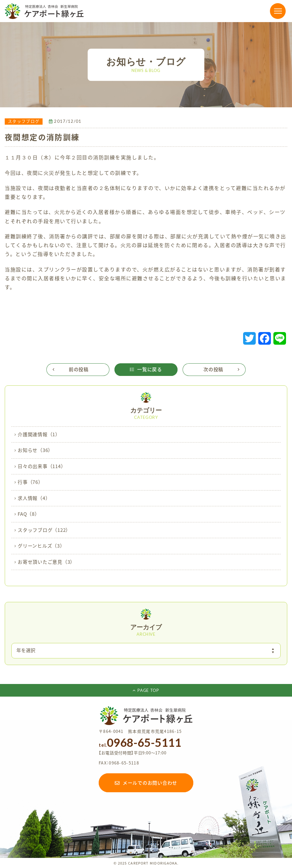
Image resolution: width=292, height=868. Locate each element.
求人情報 (34, 498)
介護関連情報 (39, 435)
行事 (30, 482)
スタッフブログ (44, 530)
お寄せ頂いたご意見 (46, 562)
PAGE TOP (146, 690)
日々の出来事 (42, 467)
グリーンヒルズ (41, 546)
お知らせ (35, 450)
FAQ (29, 514)
